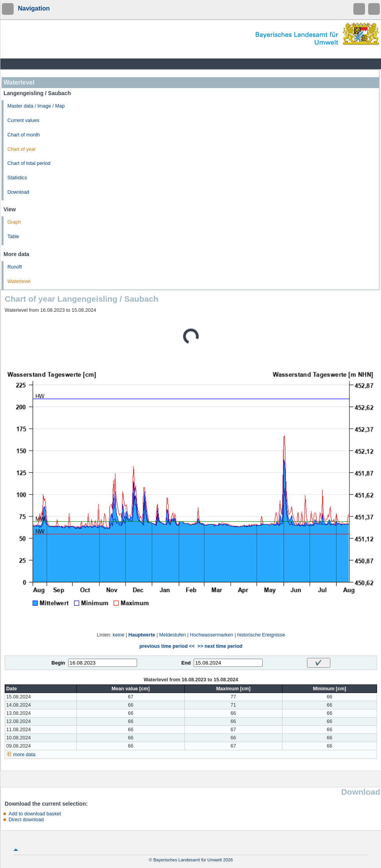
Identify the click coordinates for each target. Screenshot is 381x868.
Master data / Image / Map (36, 106)
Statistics (17, 178)
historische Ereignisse (261, 635)
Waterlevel (19, 281)
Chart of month (24, 135)
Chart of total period (29, 163)
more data (24, 755)
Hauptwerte (142, 635)
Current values (23, 120)
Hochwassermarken (211, 635)
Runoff (15, 267)
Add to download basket (35, 814)
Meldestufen (172, 635)
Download (18, 192)
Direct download (26, 820)
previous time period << (167, 646)
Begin (58, 663)
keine (118, 635)
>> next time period (220, 646)
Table (13, 237)
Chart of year (22, 149)
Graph (14, 222)
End (186, 663)
